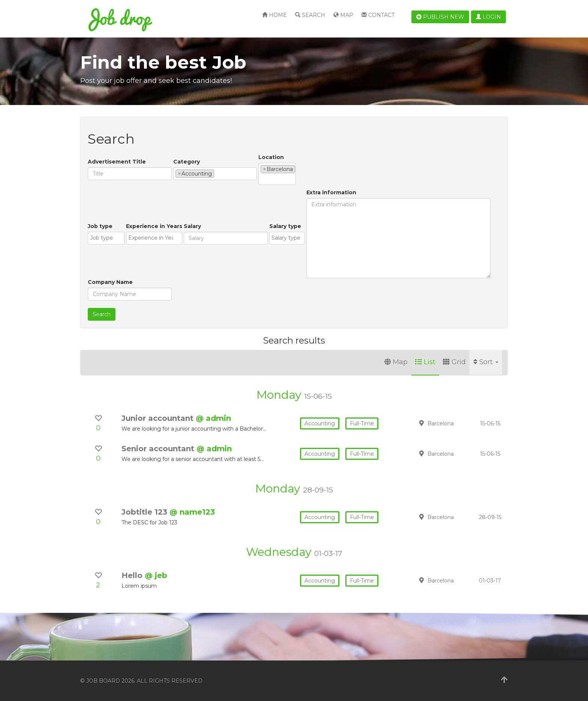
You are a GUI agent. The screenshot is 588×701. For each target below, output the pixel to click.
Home (274, 15)
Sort (486, 362)
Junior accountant (159, 418)
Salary (192, 226)
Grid (454, 362)
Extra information (331, 192)
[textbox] (218, 173)
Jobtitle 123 (145, 512)
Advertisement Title (117, 162)
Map (343, 15)
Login (488, 17)
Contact (378, 15)
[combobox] (215, 174)
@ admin (213, 418)
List (425, 362)
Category (187, 162)
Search (310, 15)
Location (271, 157)
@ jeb (156, 575)
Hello (133, 575)
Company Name (110, 282)
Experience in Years (154, 226)
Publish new (440, 17)
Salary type (285, 226)
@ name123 (192, 512)
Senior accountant (159, 449)
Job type (100, 226)
